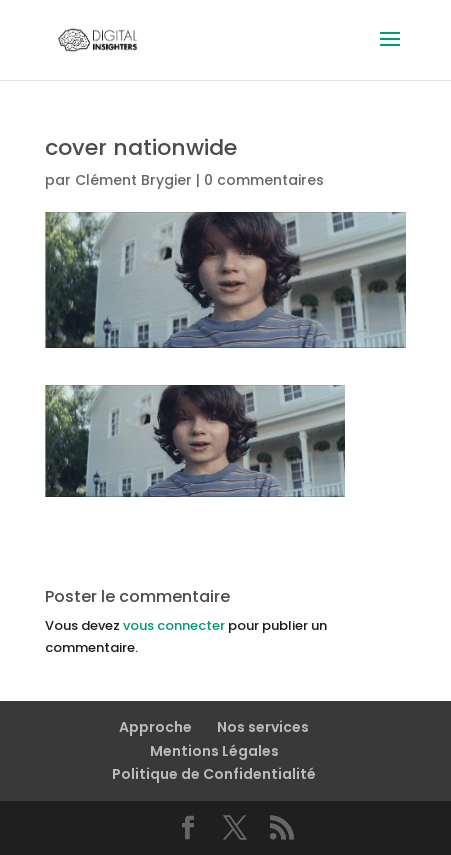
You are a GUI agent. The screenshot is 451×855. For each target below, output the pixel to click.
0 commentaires (264, 180)
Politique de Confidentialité (214, 774)
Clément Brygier (133, 180)
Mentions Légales (214, 751)
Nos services (263, 727)
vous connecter (174, 625)
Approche (155, 727)
